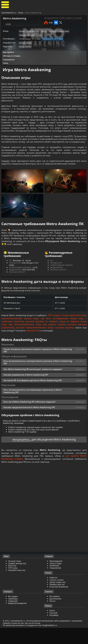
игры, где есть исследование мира (58, 334)
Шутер (44, 31)
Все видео (13, 612)
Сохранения (55, 584)
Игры (21, 13)
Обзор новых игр (58, 598)
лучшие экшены (64, 343)
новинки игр (34, 346)
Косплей (53, 629)
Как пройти (8, 52)
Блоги (52, 627)
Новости (53, 594)
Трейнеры (54, 582)
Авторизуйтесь (21, 455)
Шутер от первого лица (59, 31)
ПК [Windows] (25, 39)
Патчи (52, 617)
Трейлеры (13, 615)
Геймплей (13, 617)
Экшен (22, 31)
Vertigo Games (25, 42)
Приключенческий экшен (30, 35)
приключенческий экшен (23, 334)
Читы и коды (55, 579)
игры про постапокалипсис (17, 340)
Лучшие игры (15, 577)
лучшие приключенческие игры (34, 343)
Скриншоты (9, 59)
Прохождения (56, 577)
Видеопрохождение (17, 619)
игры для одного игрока (51, 340)
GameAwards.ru (9, 13)
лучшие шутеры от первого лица (45, 337)
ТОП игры (58, 331)
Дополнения (55, 615)
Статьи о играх (57, 596)
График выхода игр (17, 579)
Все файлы (55, 612)
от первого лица (76, 337)
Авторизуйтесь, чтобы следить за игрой (63, 18)
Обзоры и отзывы (12, 55)
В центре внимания (59, 603)
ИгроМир (54, 631)
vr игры (70, 331)
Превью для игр (57, 601)
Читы (6, 63)
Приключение (33, 31)
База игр (12, 582)
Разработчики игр (17, 586)
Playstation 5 (48, 39)
